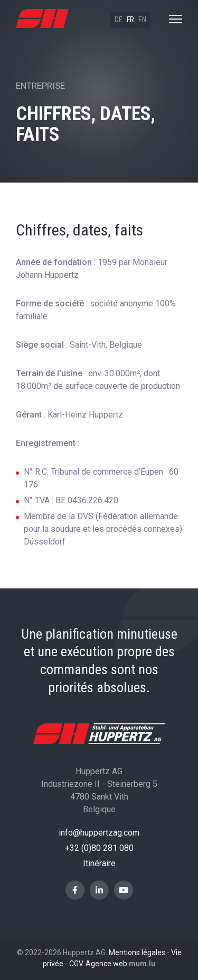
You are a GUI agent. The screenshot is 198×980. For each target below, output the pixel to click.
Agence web (106, 964)
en (142, 20)
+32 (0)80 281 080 (99, 848)
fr (130, 20)
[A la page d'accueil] (42, 19)
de (119, 20)
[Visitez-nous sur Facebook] (75, 890)
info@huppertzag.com (99, 833)
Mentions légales (137, 952)
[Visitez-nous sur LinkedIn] (99, 890)
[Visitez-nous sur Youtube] (124, 890)
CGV (76, 964)
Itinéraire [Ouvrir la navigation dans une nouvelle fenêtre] (99, 863)
